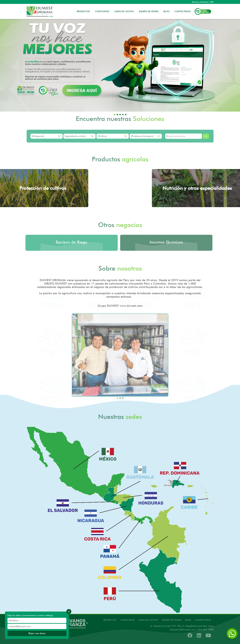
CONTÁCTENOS (183, 11)
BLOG (166, 11)
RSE (212, 2)
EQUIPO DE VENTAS (149, 11)
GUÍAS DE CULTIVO (124, 11)
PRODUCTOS (83, 11)
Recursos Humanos (200, 2)
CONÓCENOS (102, 11)
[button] (114, 115)
